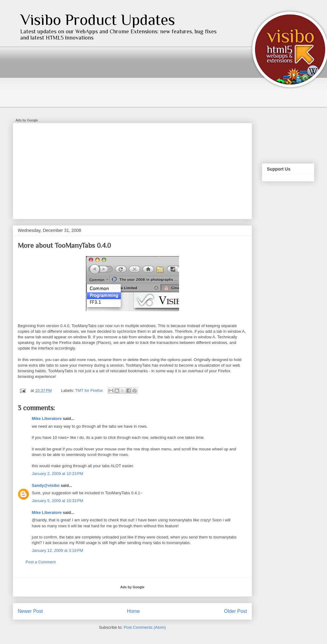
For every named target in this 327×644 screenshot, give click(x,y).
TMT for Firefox (89, 390)
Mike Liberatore (47, 418)
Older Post (235, 611)
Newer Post (30, 611)
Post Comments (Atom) (145, 627)
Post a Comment (41, 562)
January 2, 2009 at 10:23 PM (57, 474)
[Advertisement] (104, 169)
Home (134, 611)
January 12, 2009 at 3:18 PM (57, 550)
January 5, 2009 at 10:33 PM (57, 501)
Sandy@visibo (46, 485)
